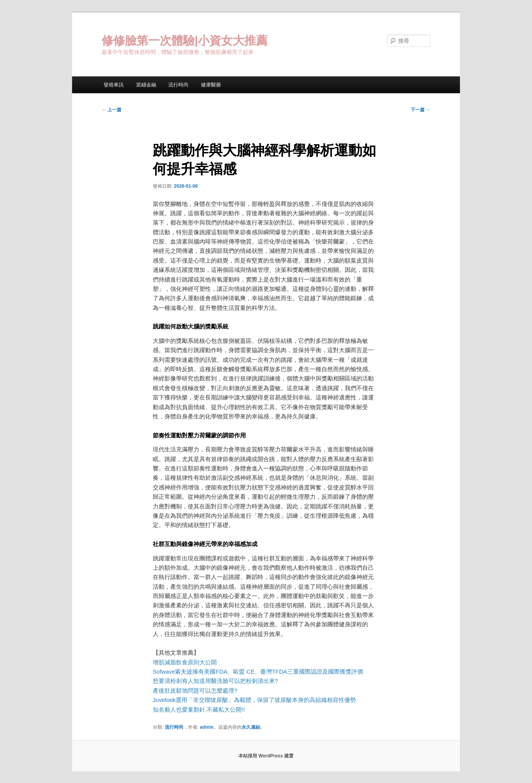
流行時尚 (178, 85)
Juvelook (164, 700)
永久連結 (251, 727)
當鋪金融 (146, 85)
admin (206, 727)
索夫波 (184, 672)
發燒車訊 (114, 85)
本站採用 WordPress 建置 (266, 756)
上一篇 (111, 110)
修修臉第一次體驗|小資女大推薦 (185, 41)
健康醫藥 (211, 85)
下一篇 (421, 110)
